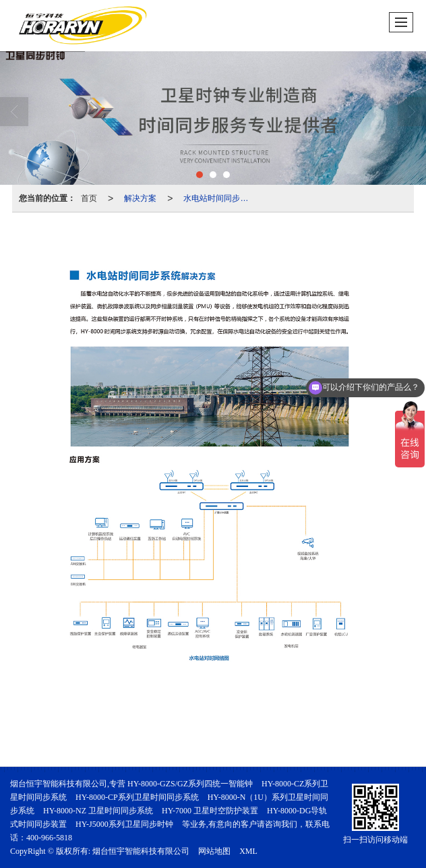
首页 (89, 198)
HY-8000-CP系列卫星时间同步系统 (137, 797)
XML (248, 851)
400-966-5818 (49, 838)
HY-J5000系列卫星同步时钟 (124, 824)
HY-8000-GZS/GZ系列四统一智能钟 (190, 784)
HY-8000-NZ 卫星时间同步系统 (98, 811)
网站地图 (214, 851)
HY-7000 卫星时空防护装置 (210, 811)
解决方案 (140, 198)
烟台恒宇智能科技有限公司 (141, 851)
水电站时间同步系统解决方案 (220, 198)
